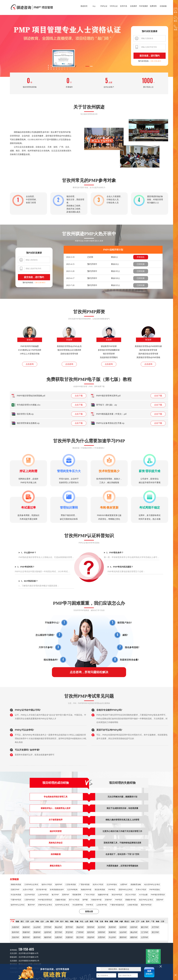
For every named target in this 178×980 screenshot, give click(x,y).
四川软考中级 (41, 890)
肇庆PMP (26, 937)
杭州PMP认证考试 (62, 905)
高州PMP (112, 927)
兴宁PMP (155, 927)
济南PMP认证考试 (45, 905)
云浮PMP (145, 937)
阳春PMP (26, 932)
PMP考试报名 (155, 890)
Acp (94, 6)
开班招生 (141, 257)
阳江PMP (80, 937)
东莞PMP (101, 937)
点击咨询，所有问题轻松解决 (89, 672)
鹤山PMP (58, 927)
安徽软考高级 (60, 900)
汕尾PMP (58, 937)
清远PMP (91, 937)
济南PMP (108, 900)
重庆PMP (31, 905)
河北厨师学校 (78, 905)
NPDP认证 (114, 6)
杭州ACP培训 (98, 885)
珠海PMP (112, 932)
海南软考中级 (86, 890)
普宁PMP (58, 932)
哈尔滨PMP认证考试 (152, 885)
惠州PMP (37, 937)
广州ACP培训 (89, 895)
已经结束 (141, 264)
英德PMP (37, 932)
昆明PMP (66, 895)
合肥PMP (124, 885)
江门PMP (145, 932)
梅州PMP (48, 937)
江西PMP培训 (30, 900)
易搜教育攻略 (136, 885)
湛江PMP (155, 932)
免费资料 (153, 6)
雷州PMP (91, 927)
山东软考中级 (102, 905)
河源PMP (69, 937)
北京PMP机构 (72, 890)
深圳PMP (101, 932)
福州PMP (59, 885)
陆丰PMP (15, 932)
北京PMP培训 (30, 895)
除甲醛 (85, 900)
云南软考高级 (133, 905)
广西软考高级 (84, 885)
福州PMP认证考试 (18, 905)
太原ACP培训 (28, 890)
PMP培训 (119, 900)
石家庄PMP (15, 890)
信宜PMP (134, 927)
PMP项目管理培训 (158, 895)
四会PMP (80, 927)
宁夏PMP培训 (16, 900)
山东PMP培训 (43, 895)
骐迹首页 (84, 6)
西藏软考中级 (131, 900)
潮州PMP (123, 937)
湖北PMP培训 (117, 895)
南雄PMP (26, 927)
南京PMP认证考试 (146, 900)
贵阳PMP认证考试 (125, 890)
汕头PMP (123, 932)
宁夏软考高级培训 (117, 905)
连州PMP (48, 932)
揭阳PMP (134, 937)
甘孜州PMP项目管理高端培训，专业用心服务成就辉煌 (32, 7)
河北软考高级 (16, 895)
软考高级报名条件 (57, 890)
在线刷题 (163, 6)
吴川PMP (101, 927)
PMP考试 (112, 890)
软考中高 (124, 6)
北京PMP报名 (112, 885)
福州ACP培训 (47, 885)
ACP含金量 (143, 895)
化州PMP (123, 927)
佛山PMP (134, 932)
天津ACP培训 (141, 890)
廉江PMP (145, 927)
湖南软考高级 (16, 885)
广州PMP (80, 932)
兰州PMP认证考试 (31, 885)
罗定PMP (69, 932)
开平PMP (48, 927)
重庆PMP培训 (146, 905)
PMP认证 (104, 6)
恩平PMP (69, 927)
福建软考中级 (103, 895)
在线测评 (133, 6)
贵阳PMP (160, 900)
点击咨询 (30, 364)
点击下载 (79, 396)
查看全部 (89, 912)
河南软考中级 (96, 900)
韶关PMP (91, 932)
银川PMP (55, 895)
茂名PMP (15, 937)
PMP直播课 (143, 6)
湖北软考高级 (100, 890)
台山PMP (37, 927)
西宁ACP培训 (74, 900)
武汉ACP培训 (130, 895)
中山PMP (112, 937)
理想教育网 (77, 895)
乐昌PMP (15, 927)
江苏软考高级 (71, 885)
